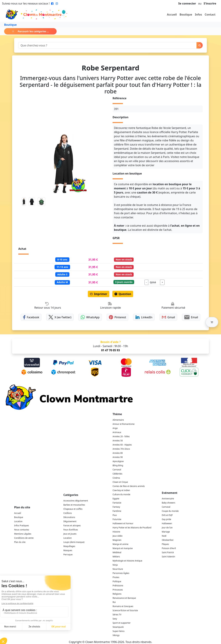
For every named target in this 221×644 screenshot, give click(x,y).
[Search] (107, 45)
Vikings (116, 635)
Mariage (166, 532)
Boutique (186, 14)
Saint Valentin (168, 557)
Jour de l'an (167, 528)
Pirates (116, 577)
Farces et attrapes (72, 526)
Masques (68, 550)
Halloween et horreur (123, 523)
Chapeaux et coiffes (73, 509)
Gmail (168, 317)
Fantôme (117, 511)
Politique (117, 581)
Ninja (115, 565)
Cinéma (116, 478)
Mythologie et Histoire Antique (127, 561)
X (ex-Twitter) (60, 317)
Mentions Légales (23, 534)
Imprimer (99, 294)
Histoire (116, 532)
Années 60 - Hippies (122, 445)
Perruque (68, 555)
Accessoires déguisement (76, 501)
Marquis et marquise (123, 548)
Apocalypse (118, 461)
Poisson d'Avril (169, 548)
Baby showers (169, 503)
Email (191, 317)
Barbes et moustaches (74, 505)
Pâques (165, 544)
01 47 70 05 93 (110, 350)
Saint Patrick (168, 552)
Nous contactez (22, 530)
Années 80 (118, 453)
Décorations (69, 517)
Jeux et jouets (70, 534)
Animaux (117, 432)
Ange (115, 428)
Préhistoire (118, 586)
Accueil (172, 14)
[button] (212, 322)
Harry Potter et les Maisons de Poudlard (132, 528)
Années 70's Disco (121, 449)
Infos (198, 14)
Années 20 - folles (121, 436)
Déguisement (70, 521)
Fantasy (116, 507)
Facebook (31, 317)
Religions (117, 594)
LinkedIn (144, 317)
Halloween (167, 523)
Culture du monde (121, 494)
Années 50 (118, 441)
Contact (210, 14)
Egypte (116, 499)
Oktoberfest (168, 540)
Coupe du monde (170, 511)
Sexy (115, 619)
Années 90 (118, 457)
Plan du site (20, 542)
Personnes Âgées (121, 573)
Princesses (118, 590)
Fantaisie (117, 503)
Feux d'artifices (71, 530)
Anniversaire (168, 499)
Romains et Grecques (123, 606)
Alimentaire (118, 420)
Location (18, 521)
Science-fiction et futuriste (125, 610)
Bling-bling (118, 465)
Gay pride (166, 519)
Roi (114, 602)
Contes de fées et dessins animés (129, 486)
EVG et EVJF (167, 515)
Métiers (116, 557)
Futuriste (117, 519)
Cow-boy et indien (121, 490)
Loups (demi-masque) (74, 542)
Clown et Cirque (120, 482)
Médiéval (117, 552)
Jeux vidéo (118, 536)
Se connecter (187, 3)
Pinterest (118, 317)
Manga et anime (121, 544)
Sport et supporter (122, 623)
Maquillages (69, 546)
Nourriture (118, 569)
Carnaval (117, 470)
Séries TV (117, 615)
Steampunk (118, 627)
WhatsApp (90, 317)
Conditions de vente (24, 538)
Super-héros (119, 631)
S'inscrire (210, 3)
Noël (164, 536)
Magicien (117, 540)
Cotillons (68, 513)
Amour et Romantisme (124, 424)
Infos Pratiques (21, 526)
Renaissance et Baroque (124, 598)
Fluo (115, 515)
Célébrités (117, 474)
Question (123, 294)
